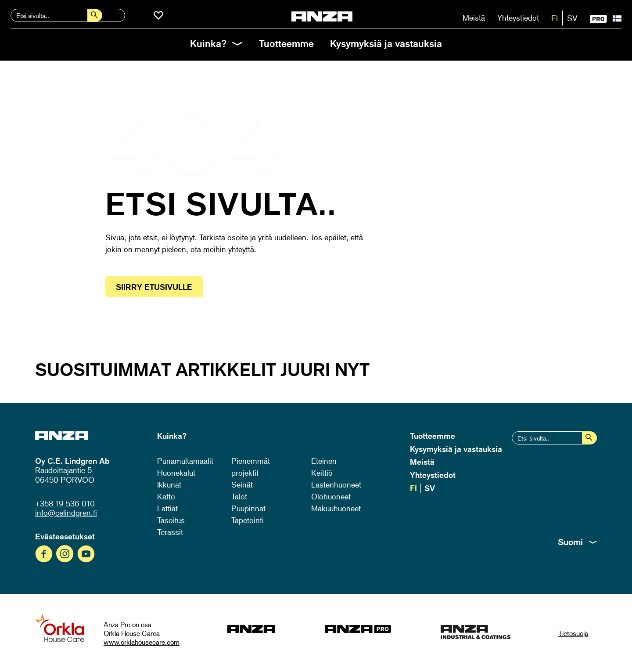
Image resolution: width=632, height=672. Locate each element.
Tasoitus (171, 520)
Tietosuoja (573, 633)
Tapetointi (248, 520)
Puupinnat (248, 508)
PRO (598, 19)
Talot (239, 496)
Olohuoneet (331, 496)
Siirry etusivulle (154, 287)
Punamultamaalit (185, 461)
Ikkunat (169, 484)
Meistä (474, 18)
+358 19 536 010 (65, 503)
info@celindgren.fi (66, 513)
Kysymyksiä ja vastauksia (386, 43)
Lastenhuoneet (336, 484)
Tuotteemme (286, 43)
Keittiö (322, 473)
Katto (166, 496)
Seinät (242, 484)
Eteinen (324, 461)
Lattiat (167, 508)
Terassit (170, 532)
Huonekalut (176, 473)
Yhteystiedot (518, 18)
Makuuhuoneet (336, 508)
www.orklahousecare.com (142, 642)
